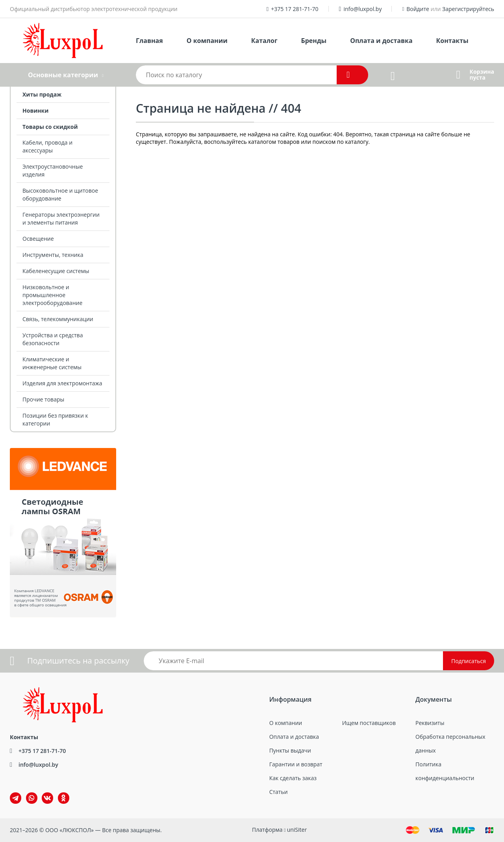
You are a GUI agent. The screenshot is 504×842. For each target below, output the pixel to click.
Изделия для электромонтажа (62, 383)
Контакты (452, 41)
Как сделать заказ (293, 778)
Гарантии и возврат (296, 764)
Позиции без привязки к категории (55, 419)
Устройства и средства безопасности (53, 339)
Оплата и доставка (381, 41)
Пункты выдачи (290, 750)
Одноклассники (59, 793)
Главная (149, 41)
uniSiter (297, 830)
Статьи (279, 792)
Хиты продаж (42, 94)
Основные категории (63, 75)
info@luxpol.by (362, 9)
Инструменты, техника (53, 255)
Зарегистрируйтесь (468, 9)
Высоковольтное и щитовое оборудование (60, 194)
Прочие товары (43, 399)
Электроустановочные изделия (53, 170)
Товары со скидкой (50, 127)
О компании (207, 41)
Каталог (264, 41)
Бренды (314, 41)
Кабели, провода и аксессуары (47, 146)
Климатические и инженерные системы (52, 363)
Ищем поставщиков (369, 723)
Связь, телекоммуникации (58, 319)
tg (16, 798)
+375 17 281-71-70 (295, 9)
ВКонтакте (43, 793)
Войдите (418, 9)
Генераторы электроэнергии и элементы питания (61, 218)
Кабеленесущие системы (56, 271)
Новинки (35, 111)
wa (26, 793)
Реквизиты (430, 723)
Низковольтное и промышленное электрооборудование (52, 295)
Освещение (38, 239)
